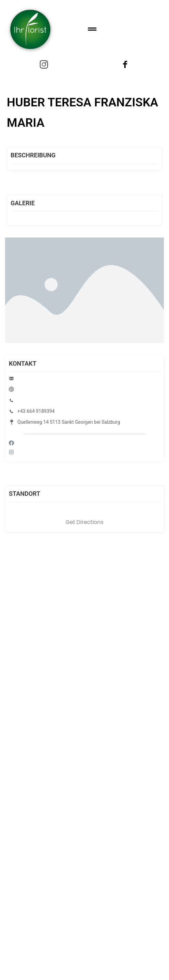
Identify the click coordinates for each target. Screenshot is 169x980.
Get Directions (84, 522)
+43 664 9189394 (36, 411)
